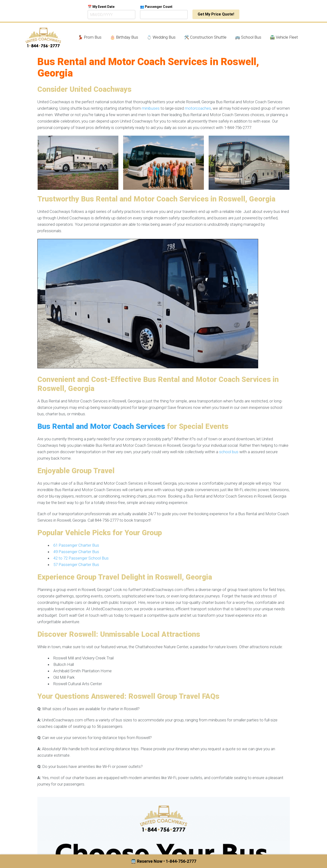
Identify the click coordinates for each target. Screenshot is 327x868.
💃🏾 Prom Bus (90, 37)
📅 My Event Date (101, 7)
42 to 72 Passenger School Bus (81, 558)
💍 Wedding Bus (161, 37)
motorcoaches (198, 108)
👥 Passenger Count (156, 7)
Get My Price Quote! (216, 14)
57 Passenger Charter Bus (76, 565)
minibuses (151, 108)
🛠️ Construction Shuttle (205, 37)
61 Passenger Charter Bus (76, 545)
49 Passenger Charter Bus (76, 552)
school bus (229, 452)
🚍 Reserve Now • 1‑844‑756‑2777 (163, 861)
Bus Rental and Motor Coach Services (101, 426)
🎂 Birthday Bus (124, 37)
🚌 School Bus (248, 37)
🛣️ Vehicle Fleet (284, 37)
